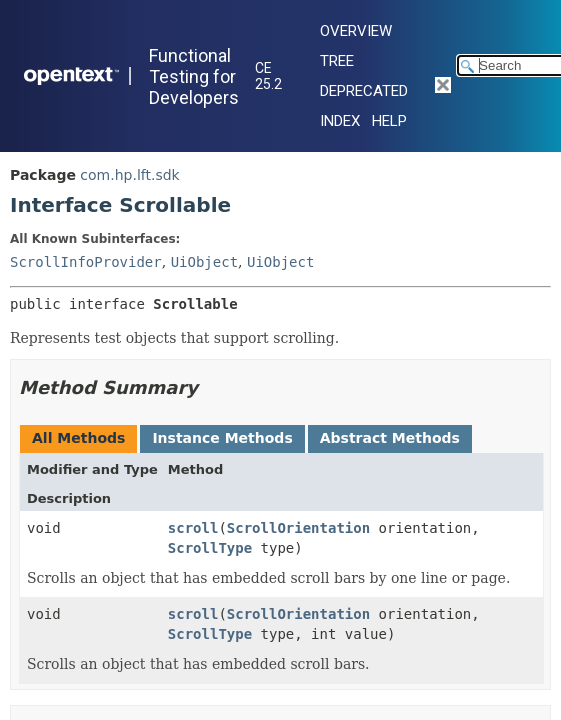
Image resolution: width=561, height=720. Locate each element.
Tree (337, 61)
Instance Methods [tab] (222, 438)
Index (340, 121)
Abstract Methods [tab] (390, 438)
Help (389, 121)
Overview (356, 31)
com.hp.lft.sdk (129, 175)
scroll (193, 528)
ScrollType (210, 548)
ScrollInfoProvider (86, 262)
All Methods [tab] (78, 438)
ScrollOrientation (298, 528)
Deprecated (364, 91)
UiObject (204, 262)
